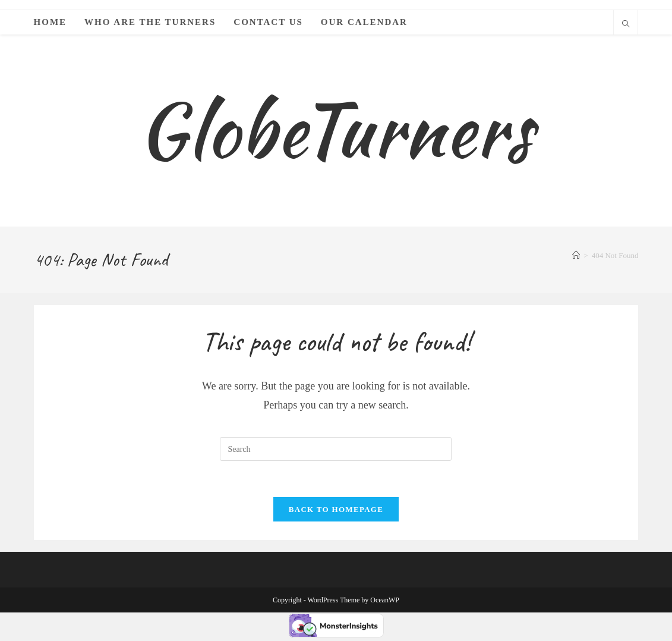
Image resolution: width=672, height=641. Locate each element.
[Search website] (626, 25)
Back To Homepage (336, 512)
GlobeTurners (336, 131)
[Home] (576, 258)
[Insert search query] (336, 452)
